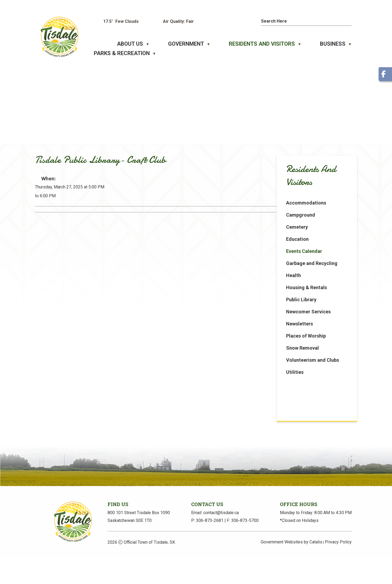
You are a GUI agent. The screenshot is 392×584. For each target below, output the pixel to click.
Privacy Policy (338, 569)
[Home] (97, 44)
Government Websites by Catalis (292, 569)
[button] (349, 20)
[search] (300, 21)
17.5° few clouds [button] (121, 21)
